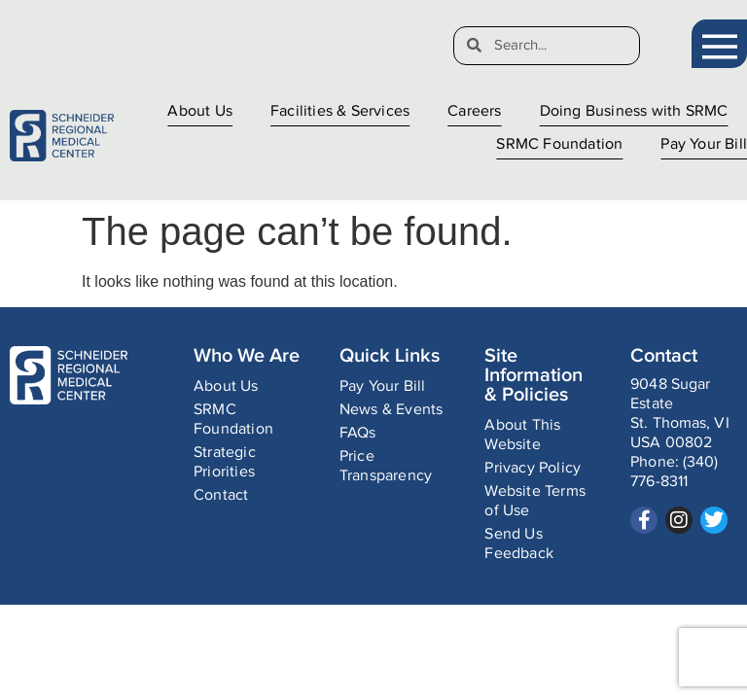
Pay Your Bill (704, 144)
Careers (474, 111)
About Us (200, 111)
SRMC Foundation (559, 144)
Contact (221, 495)
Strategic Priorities (225, 462)
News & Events (391, 410)
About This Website (522, 435)
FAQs (358, 433)
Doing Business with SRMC (634, 111)
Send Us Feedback (519, 544)
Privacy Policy (533, 468)
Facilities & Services (340, 111)
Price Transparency (386, 466)
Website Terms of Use (535, 501)
